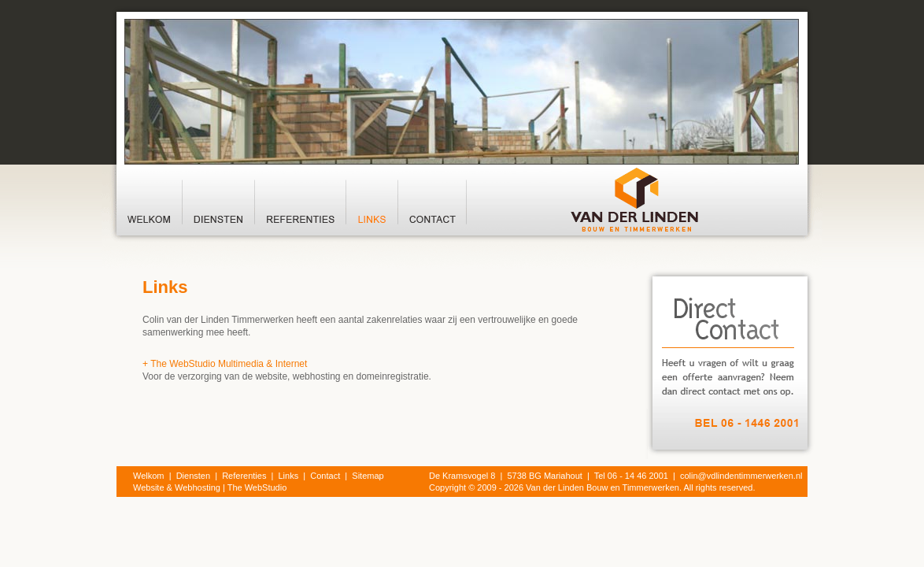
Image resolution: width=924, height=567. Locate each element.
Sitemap (368, 476)
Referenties (244, 476)
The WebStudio (257, 487)
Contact (325, 476)
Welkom (149, 476)
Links (289, 476)
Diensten (193, 476)
